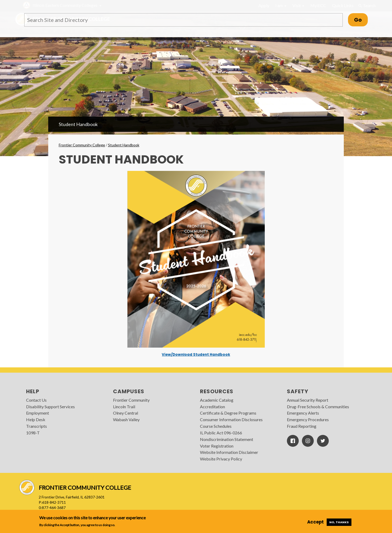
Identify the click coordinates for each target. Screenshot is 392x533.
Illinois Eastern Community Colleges (65, 5)
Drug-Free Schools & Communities (318, 407)
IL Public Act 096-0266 (221, 433)
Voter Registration (217, 446)
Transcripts (36, 426)
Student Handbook (78, 124)
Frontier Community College (82, 145)
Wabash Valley (126, 419)
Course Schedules (216, 426)
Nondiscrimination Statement (227, 439)
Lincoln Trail (124, 407)
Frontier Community (131, 400)
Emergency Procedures (308, 419)
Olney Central (126, 413)
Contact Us (36, 400)
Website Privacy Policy (221, 459)
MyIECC (318, 5)
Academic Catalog (217, 400)
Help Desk (36, 419)
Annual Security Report (308, 400)
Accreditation (212, 407)
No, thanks (339, 522)
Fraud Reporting (302, 426)
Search (367, 6)
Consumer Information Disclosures (231, 419)
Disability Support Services (50, 407)
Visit (298, 5)
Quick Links (343, 5)
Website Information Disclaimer (229, 452)
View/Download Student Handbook (196, 355)
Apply (264, 5)
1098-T (33, 433)
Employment (38, 413)
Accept (315, 522)
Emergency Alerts (303, 413)
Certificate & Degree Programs (228, 413)
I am (281, 5)
